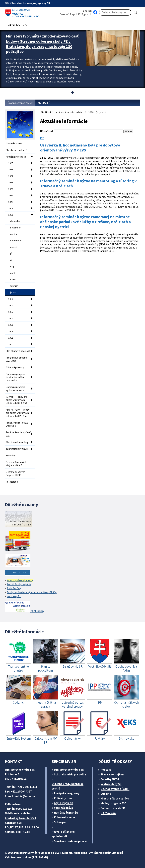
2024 (11, 176)
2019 (11, 208)
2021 (11, 195)
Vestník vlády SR (111, 784)
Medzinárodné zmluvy (17, 442)
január (13, 292)
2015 (11, 312)
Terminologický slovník (17, 449)
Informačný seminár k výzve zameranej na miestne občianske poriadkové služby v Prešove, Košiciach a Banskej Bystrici (85, 222)
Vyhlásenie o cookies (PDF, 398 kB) (27, 857)
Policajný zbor (63, 798)
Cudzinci (106, 794)
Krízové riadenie (64, 817)
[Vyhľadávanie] (115, 12)
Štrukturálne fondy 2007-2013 (19, 434)
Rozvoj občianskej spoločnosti (63, 834)
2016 (11, 305)
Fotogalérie (12, 482)
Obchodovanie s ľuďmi (115, 789)
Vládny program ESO (114, 803)
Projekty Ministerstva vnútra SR (17, 424)
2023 (11, 182)
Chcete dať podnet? (16, 150)
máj (12, 266)
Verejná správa (63, 808)
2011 (11, 338)
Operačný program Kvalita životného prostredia (15, 377)
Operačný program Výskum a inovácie (15, 389)
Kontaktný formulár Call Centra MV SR (21, 820)
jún (12, 260)
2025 (11, 170)
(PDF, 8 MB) (24, 607)
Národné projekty (15, 367)
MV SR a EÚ (44, 103)
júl (11, 253)
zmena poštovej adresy (20, 580)
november (15, 228)
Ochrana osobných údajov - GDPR (15, 473)
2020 (11, 202)
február (14, 286)
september (16, 241)
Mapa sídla (80, 853)
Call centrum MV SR (113, 808)
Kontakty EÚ (14, 596)
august (14, 247)
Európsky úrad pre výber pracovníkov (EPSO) (32, 592)
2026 (11, 163)
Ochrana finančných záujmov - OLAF (16, 464)
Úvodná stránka (14, 143)
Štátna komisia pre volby (70, 774)
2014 (11, 318)
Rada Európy (14, 588)
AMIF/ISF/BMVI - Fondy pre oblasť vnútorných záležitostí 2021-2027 (18, 413)
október (14, 234)
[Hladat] (136, 13)
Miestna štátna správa (115, 798)
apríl (12, 273)
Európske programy (67, 793)
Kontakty (11, 455)
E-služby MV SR (110, 779)
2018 (11, 215)
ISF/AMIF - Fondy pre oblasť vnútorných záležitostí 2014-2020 (17, 400)
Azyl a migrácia (64, 803)
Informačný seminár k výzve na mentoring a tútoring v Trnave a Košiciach (88, 183)
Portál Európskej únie (19, 584)
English (87, 11)
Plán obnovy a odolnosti (18, 351)
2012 (11, 331)
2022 (11, 189)
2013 (11, 325)
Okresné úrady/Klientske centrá (68, 786)
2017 (11, 299)
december (16, 221)
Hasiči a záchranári (66, 813)
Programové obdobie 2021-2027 (17, 359)
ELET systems (64, 853)
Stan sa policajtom (113, 774)
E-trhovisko (108, 813)
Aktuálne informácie (16, 157)
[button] (17, 24)
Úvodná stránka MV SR (20, 103)
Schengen (60, 822)
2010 (11, 344)
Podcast (106, 770)
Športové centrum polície (70, 841)
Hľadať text (47, 131)
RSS (42, 138)
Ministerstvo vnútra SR (69, 770)
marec (13, 279)
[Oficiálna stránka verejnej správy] (41, 3)
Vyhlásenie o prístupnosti (105, 853)
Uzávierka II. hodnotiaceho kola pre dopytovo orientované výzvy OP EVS (80, 148)
